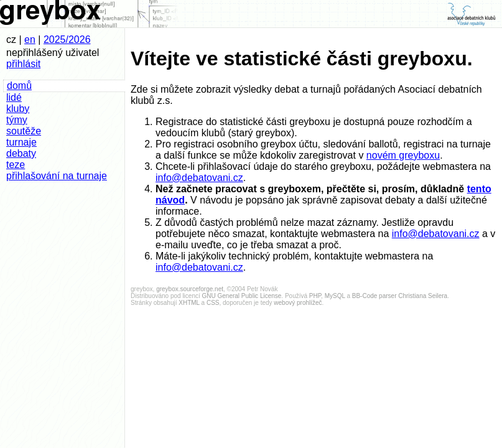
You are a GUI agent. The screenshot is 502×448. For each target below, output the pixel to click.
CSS (213, 303)
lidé (14, 97)
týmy (17, 120)
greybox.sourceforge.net (190, 289)
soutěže (24, 131)
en (30, 40)
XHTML (189, 303)
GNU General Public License (242, 296)
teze (16, 165)
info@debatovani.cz (199, 178)
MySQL (335, 296)
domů (19, 86)
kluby (18, 109)
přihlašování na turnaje (57, 176)
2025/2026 (67, 40)
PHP (315, 296)
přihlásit (23, 64)
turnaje (21, 142)
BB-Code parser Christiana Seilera (400, 296)
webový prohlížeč (298, 303)
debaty (21, 153)
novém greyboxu (403, 155)
